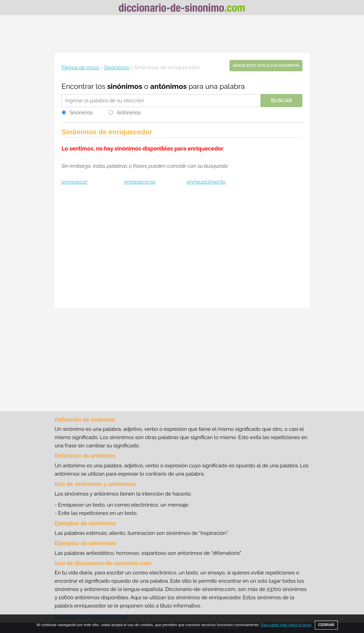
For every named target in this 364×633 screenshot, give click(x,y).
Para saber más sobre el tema (286, 625)
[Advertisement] (182, 34)
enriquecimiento (206, 182)
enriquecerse (140, 182)
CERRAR (326, 625)
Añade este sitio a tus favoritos (266, 66)
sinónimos (125, 86)
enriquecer (74, 182)
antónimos (169, 86)
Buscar (282, 101)
